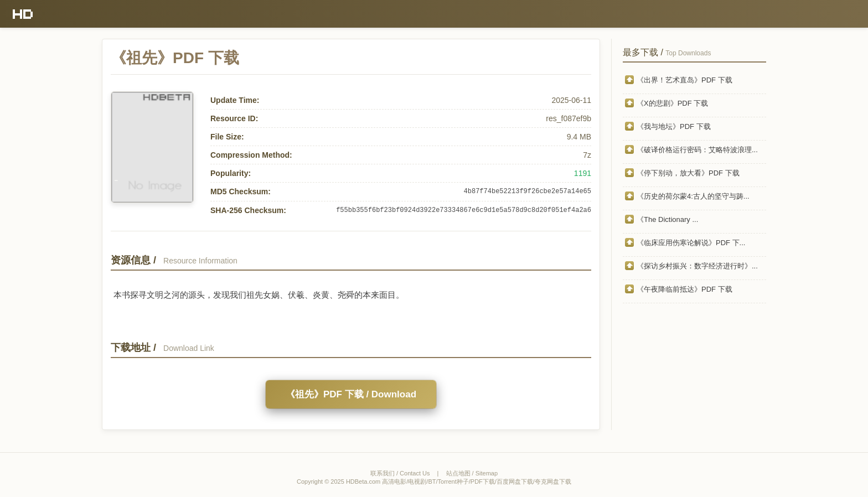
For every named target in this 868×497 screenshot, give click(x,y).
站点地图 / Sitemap (472, 473)
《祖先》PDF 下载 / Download (351, 394)
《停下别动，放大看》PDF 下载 (688, 173)
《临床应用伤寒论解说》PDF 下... (691, 243)
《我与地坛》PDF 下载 (674, 126)
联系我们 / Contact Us (400, 473)
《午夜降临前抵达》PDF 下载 (684, 289)
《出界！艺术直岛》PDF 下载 (684, 80)
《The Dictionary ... (667, 219)
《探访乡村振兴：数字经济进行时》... (697, 266)
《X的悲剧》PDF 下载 (672, 103)
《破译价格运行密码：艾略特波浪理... (697, 150)
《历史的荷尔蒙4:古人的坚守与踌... (693, 196)
